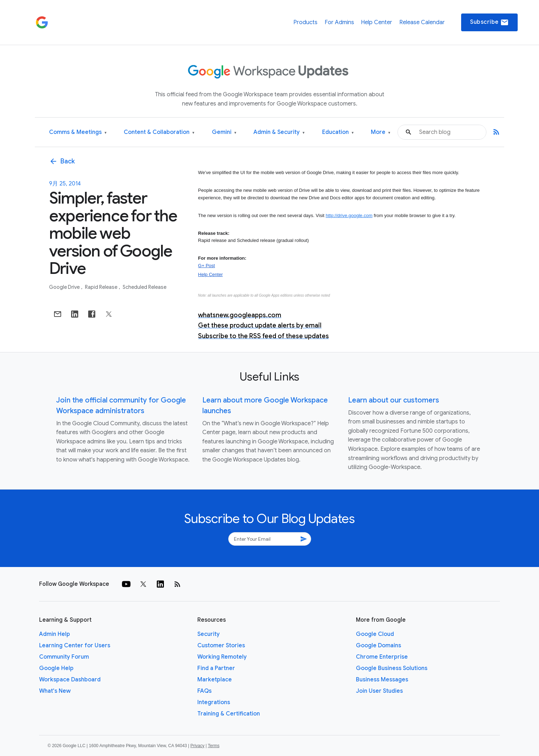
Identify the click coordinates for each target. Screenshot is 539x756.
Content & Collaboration (159, 132)
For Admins (339, 22)
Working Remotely (222, 657)
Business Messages (382, 680)
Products (305, 22)
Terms (214, 746)
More (381, 132)
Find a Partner (216, 668)
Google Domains (378, 646)
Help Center (377, 22)
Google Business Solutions (392, 668)
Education (338, 132)
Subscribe (489, 22)
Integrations (214, 702)
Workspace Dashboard (70, 680)
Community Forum (64, 657)
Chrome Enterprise (382, 657)
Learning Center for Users (75, 646)
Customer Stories (221, 646)
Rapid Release (102, 287)
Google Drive (65, 287)
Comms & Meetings (78, 132)
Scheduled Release (145, 287)
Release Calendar (422, 22)
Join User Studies (379, 691)
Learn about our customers (394, 400)
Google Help (56, 668)
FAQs (204, 691)
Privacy (198, 746)
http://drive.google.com (349, 215)
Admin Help (55, 634)
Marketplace (215, 680)
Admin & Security (279, 132)
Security (209, 634)
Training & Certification (229, 714)
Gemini (224, 132)
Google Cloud (375, 634)
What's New (55, 691)
